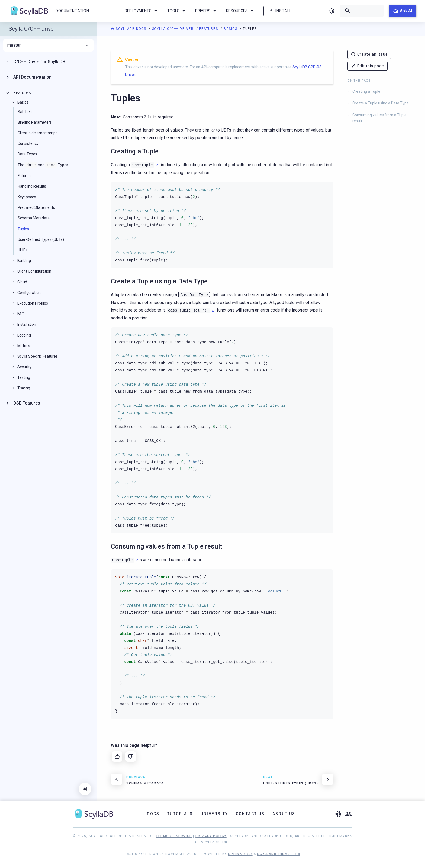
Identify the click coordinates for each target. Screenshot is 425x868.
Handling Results (32, 186)
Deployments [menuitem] (142, 11)
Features (209, 29)
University (214, 814)
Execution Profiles (33, 303)
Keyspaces (27, 197)
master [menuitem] (48, 45)
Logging (24, 335)
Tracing (24, 388)
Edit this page (368, 66)
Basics (231, 29)
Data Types (27, 154)
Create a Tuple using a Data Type (381, 103)
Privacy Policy (211, 836)
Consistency (28, 143)
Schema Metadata (34, 218)
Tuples (23, 229)
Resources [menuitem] (241, 11)
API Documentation (32, 77)
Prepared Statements (36, 207)
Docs (153, 814)
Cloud (22, 282)
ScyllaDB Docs (129, 29)
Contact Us (250, 814)
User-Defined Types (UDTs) (41, 239)
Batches (25, 112)
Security (24, 367)
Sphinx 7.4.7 (240, 854)
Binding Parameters (35, 122)
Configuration (29, 293)
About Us (284, 814)
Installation (27, 324)
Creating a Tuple (366, 91)
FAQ (21, 314)
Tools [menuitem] (177, 11)
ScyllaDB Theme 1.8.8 (279, 854)
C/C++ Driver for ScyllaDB (39, 62)
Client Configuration (34, 271)
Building (24, 261)
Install (280, 11)
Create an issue (369, 54)
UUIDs (23, 250)
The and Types (43, 165)
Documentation (72, 11)
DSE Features (27, 403)
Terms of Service (174, 836)
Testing (24, 377)
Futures (24, 176)
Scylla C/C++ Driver (173, 29)
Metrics (24, 346)
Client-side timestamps (38, 133)
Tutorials (180, 814)
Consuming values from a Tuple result (379, 118)
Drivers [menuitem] (207, 11)
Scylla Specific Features (38, 356)
